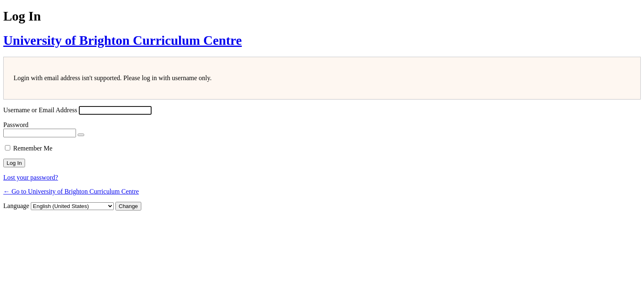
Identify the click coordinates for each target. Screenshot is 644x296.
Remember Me (33, 148)
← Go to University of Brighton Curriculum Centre (71, 191)
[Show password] (81, 135)
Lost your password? (31, 177)
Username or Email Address (40, 110)
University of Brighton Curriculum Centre (123, 40)
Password (16, 125)
